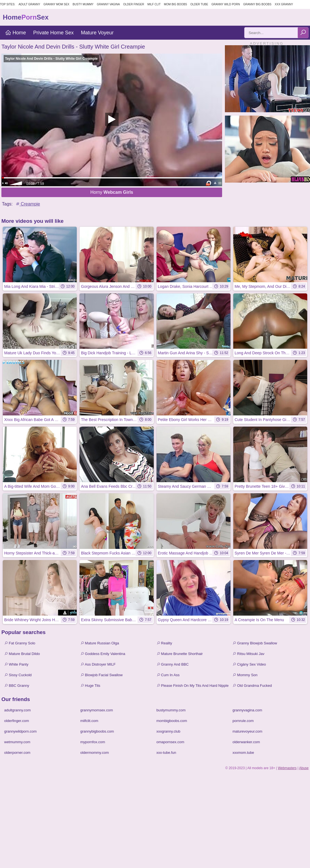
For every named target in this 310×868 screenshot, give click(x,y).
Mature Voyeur (97, 33)
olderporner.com (17, 753)
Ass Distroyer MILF (98, 664)
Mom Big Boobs (175, 4)
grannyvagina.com (247, 710)
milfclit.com (89, 721)
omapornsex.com (170, 742)
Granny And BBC (173, 664)
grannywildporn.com (20, 731)
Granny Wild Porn (226, 4)
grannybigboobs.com (97, 731)
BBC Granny (17, 686)
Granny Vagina (108, 4)
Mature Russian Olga (100, 643)
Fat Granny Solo (20, 643)
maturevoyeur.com (247, 731)
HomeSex (26, 17)
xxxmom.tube (243, 753)
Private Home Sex (53, 33)
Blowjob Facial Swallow (102, 675)
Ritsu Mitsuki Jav (248, 654)
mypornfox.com (93, 742)
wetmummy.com (17, 742)
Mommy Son (245, 675)
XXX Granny (284, 4)
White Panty (16, 664)
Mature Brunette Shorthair (180, 654)
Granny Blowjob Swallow (255, 643)
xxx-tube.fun (166, 753)
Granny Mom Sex (57, 4)
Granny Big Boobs (257, 4)
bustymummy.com (171, 710)
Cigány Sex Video (249, 664)
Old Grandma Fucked (252, 686)
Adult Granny (29, 4)
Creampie (28, 204)
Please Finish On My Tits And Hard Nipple (193, 686)
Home (15, 33)
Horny (112, 192)
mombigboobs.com (172, 721)
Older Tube (199, 4)
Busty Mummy (83, 4)
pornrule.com (243, 721)
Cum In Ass (168, 675)
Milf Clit (154, 4)
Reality (164, 643)
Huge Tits (90, 686)
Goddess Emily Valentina (103, 654)
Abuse (304, 768)
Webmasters (287, 768)
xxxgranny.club (169, 731)
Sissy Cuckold (18, 675)
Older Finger (134, 4)
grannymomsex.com (97, 710)
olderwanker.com (246, 742)
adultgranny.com (17, 710)
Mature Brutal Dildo (22, 654)
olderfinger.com (17, 721)
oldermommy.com (95, 753)
